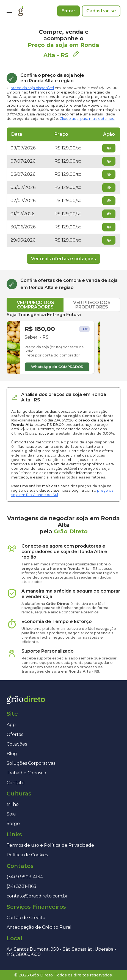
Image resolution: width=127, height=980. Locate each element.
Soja (11, 814)
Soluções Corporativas (31, 763)
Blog (12, 754)
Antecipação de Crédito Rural (39, 927)
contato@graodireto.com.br (37, 896)
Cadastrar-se (101, 11)
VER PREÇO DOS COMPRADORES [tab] (35, 305)
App (11, 725)
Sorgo (13, 824)
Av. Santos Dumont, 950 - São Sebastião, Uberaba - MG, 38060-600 (61, 952)
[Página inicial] (21, 11)
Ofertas (15, 734)
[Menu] (9, 11)
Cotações (17, 744)
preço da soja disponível (32, 88)
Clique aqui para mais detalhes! (87, 119)
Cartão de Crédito (26, 918)
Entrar (68, 11)
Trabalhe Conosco (26, 773)
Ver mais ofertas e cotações (64, 259)
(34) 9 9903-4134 (25, 877)
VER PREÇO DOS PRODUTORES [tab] (92, 305)
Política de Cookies (27, 855)
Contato (16, 783)
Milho (13, 804)
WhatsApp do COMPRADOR (57, 367)
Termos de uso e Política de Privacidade (50, 845)
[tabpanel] (64, 343)
